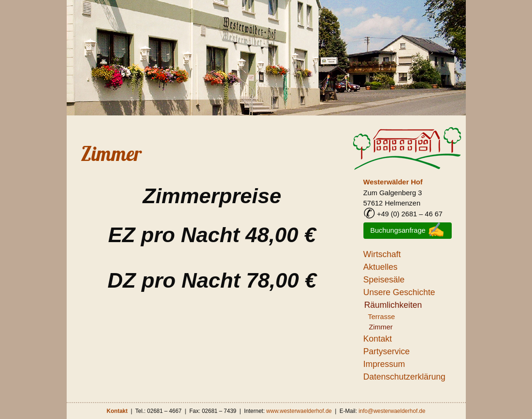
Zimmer (111, 154)
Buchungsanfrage (408, 230)
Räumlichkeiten (393, 305)
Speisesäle (384, 280)
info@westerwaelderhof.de (392, 411)
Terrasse (382, 316)
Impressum (384, 364)
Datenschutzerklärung (405, 377)
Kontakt (378, 339)
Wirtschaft (382, 254)
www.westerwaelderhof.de (299, 411)
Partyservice (387, 351)
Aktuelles (381, 267)
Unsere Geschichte (399, 292)
